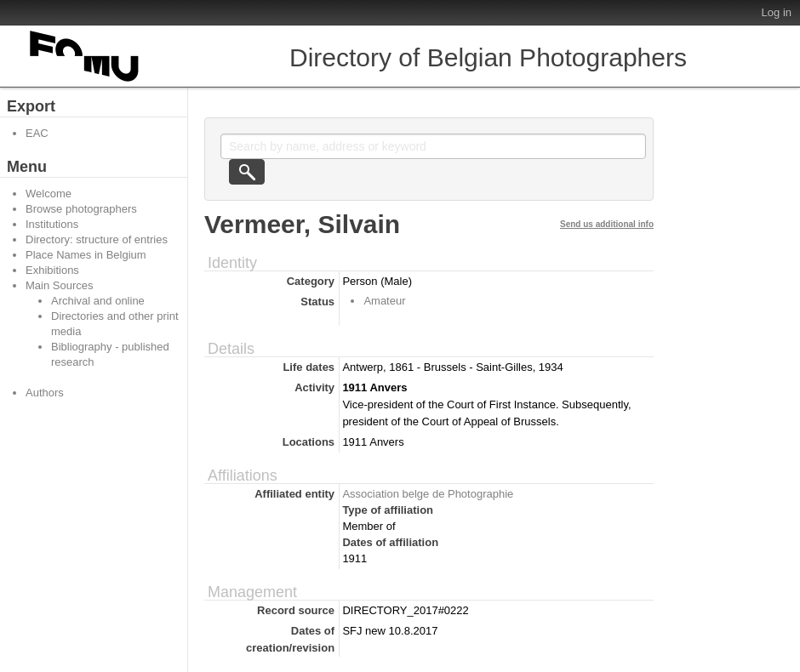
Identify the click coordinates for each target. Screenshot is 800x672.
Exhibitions (52, 270)
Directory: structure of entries (97, 239)
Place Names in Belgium (86, 255)
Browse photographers (81, 209)
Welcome (49, 194)
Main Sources (59, 285)
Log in (777, 12)
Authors (45, 393)
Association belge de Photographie (428, 494)
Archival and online (98, 301)
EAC (37, 133)
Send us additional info (607, 224)
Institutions (52, 224)
